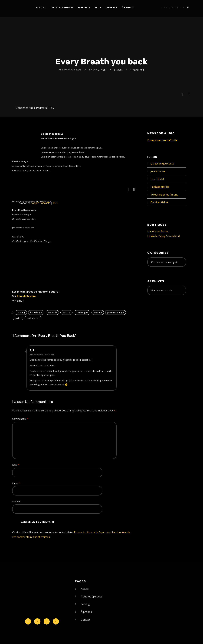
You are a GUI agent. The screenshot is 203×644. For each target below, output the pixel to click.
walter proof (33, 318)
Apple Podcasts (38, 108)
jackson (66, 312)
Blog (98, 7)
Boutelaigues (98, 70)
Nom (16, 465)
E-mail (16, 483)
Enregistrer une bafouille (162, 140)
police (18, 318)
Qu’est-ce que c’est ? (162, 164)
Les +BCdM (157, 179)
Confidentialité (159, 202)
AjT (32, 350)
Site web (17, 501)
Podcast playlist (160, 187)
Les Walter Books (158, 231)
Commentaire (20, 419)
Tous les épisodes (62, 7)
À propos (128, 7)
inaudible (52, 312)
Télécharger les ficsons (164, 195)
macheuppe (82, 312)
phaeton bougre (116, 312)
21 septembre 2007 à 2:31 (42, 355)
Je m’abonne (158, 171)
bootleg (21, 312)
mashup (98, 312)
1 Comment (137, 70)
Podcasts (84, 7)
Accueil (41, 7)
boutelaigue (36, 312)
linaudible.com (26, 296)
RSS (52, 108)
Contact (111, 7)
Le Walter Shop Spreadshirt (164, 236)
